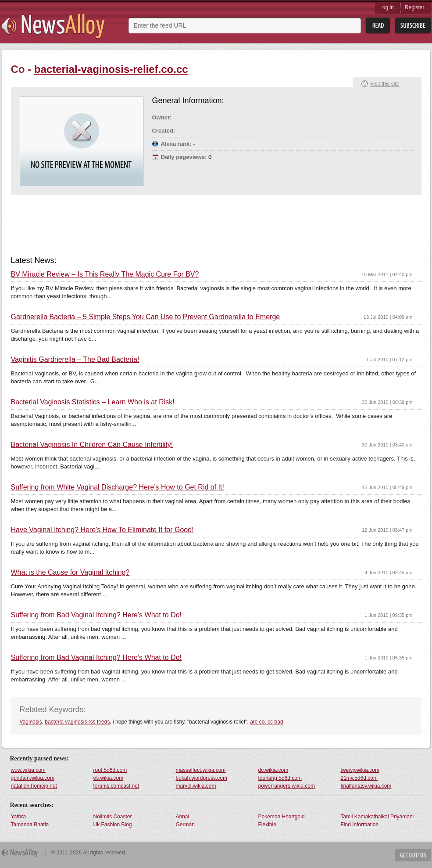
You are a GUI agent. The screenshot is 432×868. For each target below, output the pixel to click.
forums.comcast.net (116, 786)
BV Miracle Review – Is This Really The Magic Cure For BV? (105, 274)
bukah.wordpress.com (202, 778)
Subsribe (413, 26)
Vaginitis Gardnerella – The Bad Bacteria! (75, 360)
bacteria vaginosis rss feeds (77, 722)
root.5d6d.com (110, 770)
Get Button (413, 855)
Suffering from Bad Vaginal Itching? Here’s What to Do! (96, 615)
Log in (387, 7)
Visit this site (385, 84)
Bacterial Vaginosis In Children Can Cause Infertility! (92, 445)
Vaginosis (31, 722)
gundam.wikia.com (33, 778)
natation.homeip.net (34, 786)
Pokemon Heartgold (282, 817)
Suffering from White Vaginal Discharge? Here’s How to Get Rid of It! (118, 487)
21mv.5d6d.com (359, 778)
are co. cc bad (266, 722)
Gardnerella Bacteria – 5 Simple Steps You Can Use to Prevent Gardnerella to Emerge (146, 317)
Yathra (18, 817)
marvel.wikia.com (196, 786)
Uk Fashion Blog (113, 825)
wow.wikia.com (28, 770)
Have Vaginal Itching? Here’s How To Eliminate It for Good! (102, 530)
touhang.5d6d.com (280, 778)
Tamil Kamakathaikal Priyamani (377, 817)
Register (415, 7)
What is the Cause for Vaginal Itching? (70, 573)
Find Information (360, 825)
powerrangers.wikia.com (287, 786)
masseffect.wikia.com (201, 770)
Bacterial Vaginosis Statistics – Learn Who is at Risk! (93, 402)
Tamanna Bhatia (30, 825)
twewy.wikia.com (360, 770)
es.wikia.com (109, 778)
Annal (183, 817)
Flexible (267, 825)
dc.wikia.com (273, 770)
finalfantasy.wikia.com (366, 786)
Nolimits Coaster (113, 817)
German (185, 825)
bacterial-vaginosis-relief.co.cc (111, 69)
